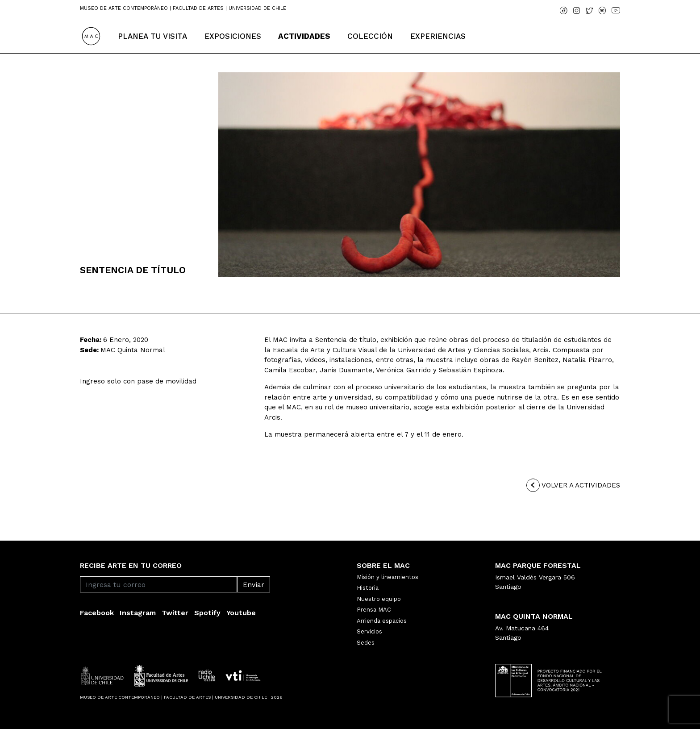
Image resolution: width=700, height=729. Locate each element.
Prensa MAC (374, 610)
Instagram (138, 613)
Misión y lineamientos (387, 577)
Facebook (97, 613)
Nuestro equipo (379, 599)
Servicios (369, 631)
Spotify (207, 613)
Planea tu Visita (152, 36)
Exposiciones (233, 36)
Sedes (366, 643)
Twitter (175, 613)
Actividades (304, 36)
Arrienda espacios (382, 621)
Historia (368, 588)
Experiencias (438, 36)
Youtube (241, 613)
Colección (370, 36)
